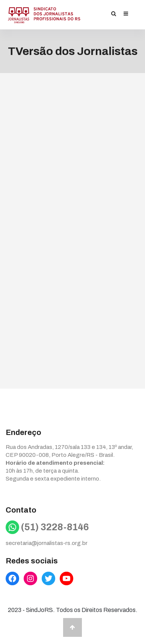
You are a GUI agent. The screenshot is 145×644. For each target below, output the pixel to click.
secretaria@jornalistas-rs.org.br (47, 543)
